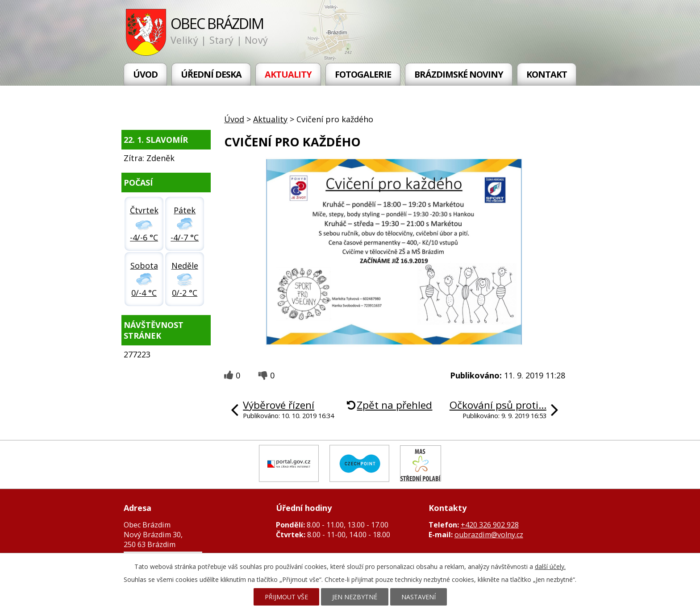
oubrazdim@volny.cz (489, 535)
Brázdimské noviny (459, 74)
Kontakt (547, 74)
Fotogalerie (363, 74)
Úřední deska (211, 74)
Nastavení (419, 597)
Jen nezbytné (355, 597)
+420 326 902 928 (490, 525)
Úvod (145, 74)
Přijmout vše (286, 597)
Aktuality (288, 74)
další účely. (550, 566)
